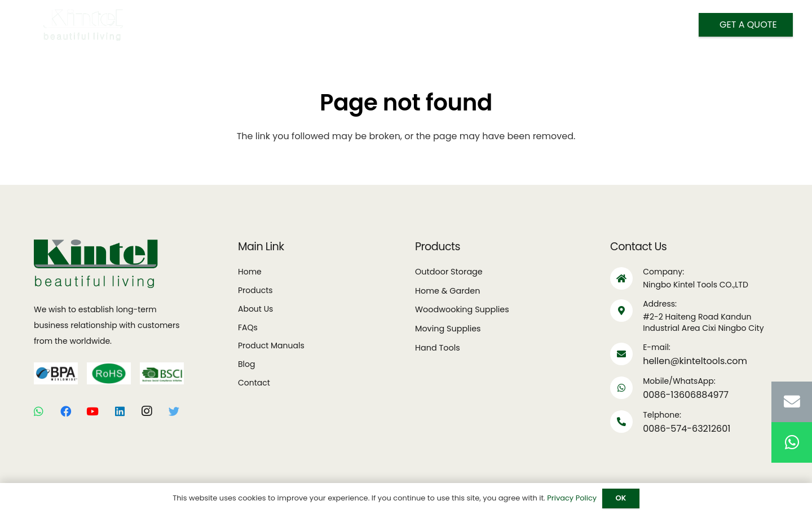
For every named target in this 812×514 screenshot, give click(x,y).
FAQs (248, 327)
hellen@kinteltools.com (695, 361)
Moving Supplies (448, 329)
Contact (254, 383)
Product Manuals (271, 345)
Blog (246, 364)
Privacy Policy (572, 498)
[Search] (565, 26)
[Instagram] (147, 411)
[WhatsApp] (38, 411)
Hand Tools (438, 348)
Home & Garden (447, 291)
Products (255, 290)
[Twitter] (174, 411)
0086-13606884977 (686, 395)
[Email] (792, 402)
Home (250, 272)
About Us (255, 309)
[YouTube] (92, 411)
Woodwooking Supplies (462, 309)
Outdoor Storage (449, 272)
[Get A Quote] (746, 25)
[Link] (83, 25)
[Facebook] (65, 411)
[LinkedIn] (120, 411)
